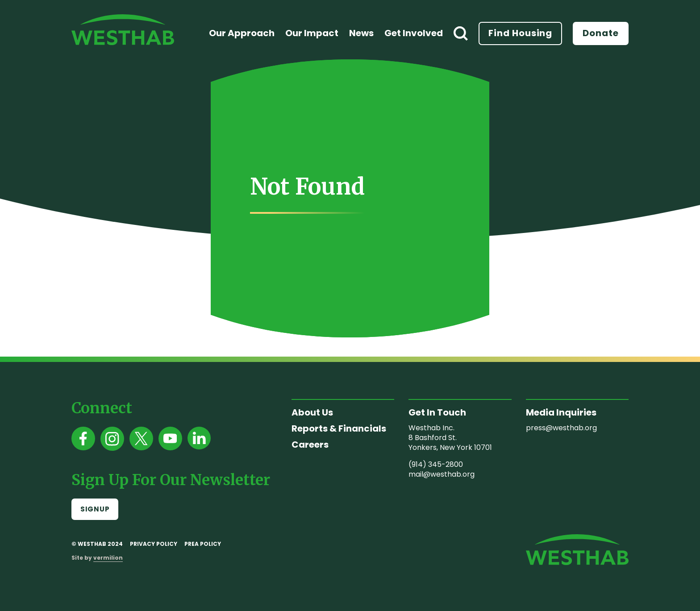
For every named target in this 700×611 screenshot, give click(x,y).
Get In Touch (437, 412)
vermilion (108, 558)
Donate (601, 33)
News (361, 33)
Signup (95, 509)
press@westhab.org (561, 428)
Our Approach (242, 33)
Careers (310, 445)
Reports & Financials (339, 428)
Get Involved (414, 33)
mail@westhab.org (442, 474)
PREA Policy (203, 544)
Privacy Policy (154, 544)
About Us (312, 412)
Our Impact (312, 33)
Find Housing (520, 33)
